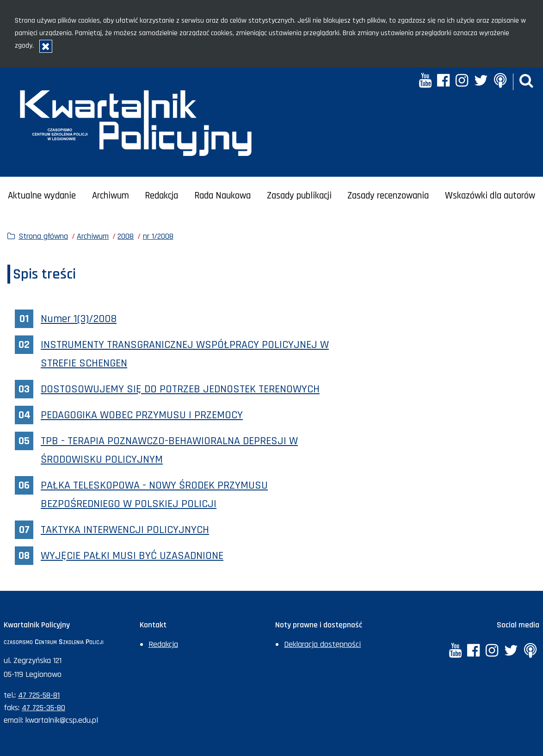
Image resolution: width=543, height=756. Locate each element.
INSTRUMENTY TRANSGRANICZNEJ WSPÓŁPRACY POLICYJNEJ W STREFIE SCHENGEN (185, 354)
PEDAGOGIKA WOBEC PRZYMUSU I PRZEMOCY (142, 415)
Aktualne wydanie (42, 196)
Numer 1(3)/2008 (79, 319)
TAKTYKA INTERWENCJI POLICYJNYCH (125, 530)
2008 (126, 236)
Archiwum (111, 196)
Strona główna (43, 236)
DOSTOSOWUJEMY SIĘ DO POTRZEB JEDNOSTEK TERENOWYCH (180, 389)
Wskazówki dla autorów (490, 196)
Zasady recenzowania (388, 196)
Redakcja (161, 196)
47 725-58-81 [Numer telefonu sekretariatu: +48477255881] (39, 695)
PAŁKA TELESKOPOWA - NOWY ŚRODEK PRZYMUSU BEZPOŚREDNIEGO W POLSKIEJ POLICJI (154, 495)
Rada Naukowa (222, 196)
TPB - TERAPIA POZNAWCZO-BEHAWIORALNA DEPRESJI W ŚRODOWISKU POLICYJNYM (169, 450)
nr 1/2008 (158, 236)
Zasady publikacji (299, 196)
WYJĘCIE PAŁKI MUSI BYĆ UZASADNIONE (132, 556)
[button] (526, 82)
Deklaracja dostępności (322, 644)
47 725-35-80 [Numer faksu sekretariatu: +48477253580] (43, 708)
